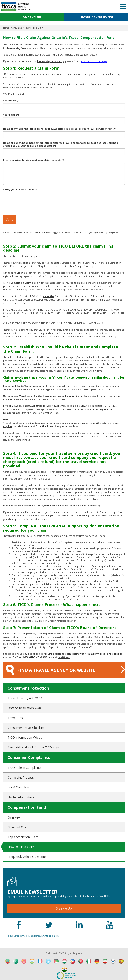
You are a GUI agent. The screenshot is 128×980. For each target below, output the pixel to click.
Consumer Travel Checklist (26, 728)
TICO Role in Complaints (25, 768)
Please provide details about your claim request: (34, 160)
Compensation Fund (27, 807)
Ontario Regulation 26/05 (25, 708)
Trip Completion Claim (23, 837)
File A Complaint (19, 787)
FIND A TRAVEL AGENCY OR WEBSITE (65, 669)
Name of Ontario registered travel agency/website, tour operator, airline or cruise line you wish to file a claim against (61, 144)
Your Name (11, 101)
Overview (14, 817)
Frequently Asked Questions (27, 857)
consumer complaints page (94, 61)
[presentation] (36, 200)
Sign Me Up (64, 908)
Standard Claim (18, 827)
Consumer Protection (28, 688)
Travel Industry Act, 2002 (25, 698)
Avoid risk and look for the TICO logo (33, 747)
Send (10, 219)
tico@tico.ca (114, 233)
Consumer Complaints (29, 757)
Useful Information (21, 797)
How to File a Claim (21, 847)
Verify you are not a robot (20, 189)
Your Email (11, 115)
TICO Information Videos (25, 737)
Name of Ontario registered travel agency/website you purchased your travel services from (59, 129)
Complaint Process (21, 777)
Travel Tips (15, 718)
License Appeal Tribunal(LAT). (78, 647)
